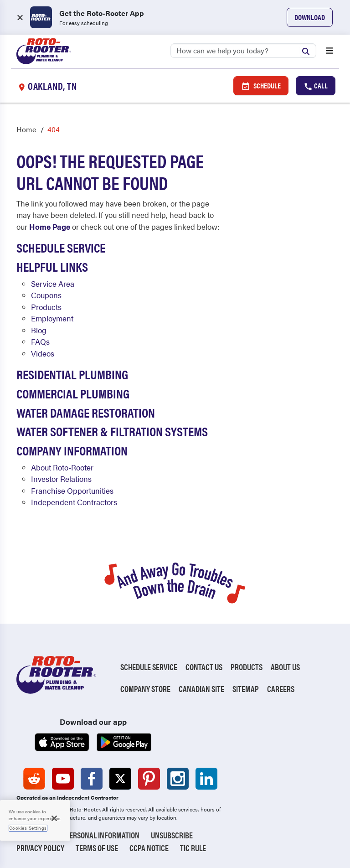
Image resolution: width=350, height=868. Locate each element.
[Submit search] (308, 50)
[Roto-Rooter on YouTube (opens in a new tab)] (63, 779)
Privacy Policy (40, 848)
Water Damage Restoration (86, 412)
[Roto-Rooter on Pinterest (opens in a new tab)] (149, 779)
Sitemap (246, 689)
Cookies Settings (28, 828)
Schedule (261, 86)
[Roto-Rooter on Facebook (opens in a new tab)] (92, 779)
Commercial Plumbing (73, 393)
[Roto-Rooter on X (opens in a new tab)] (120, 779)
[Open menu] (329, 52)
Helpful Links (52, 266)
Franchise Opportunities (72, 491)
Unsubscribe (172, 835)
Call (316, 86)
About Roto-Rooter (62, 467)
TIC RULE (193, 848)
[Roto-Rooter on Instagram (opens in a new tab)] (178, 779)
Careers (281, 689)
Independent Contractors (74, 502)
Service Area (53, 284)
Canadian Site (201, 689)
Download (310, 17)
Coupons (46, 295)
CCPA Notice (149, 848)
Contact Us (204, 667)
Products (46, 307)
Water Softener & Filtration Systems (112, 431)
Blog (39, 330)
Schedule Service (61, 247)
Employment (52, 318)
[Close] (54, 818)
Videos (43, 353)
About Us (285, 667)
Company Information (72, 450)
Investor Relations (61, 479)
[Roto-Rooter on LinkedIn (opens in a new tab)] (206, 779)
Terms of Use (97, 848)
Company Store (145, 689)
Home (26, 129)
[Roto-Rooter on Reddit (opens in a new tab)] (34, 779)
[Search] (243, 51)
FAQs (40, 341)
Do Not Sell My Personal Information (78, 835)
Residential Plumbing (72, 374)
